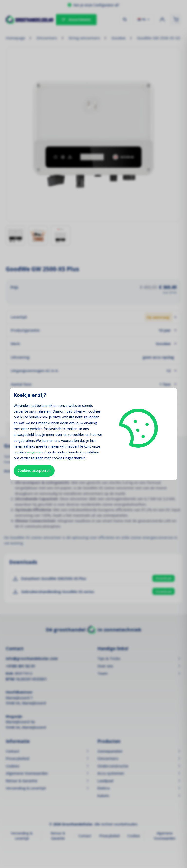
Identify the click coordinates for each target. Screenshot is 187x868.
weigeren (34, 452)
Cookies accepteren (34, 471)
